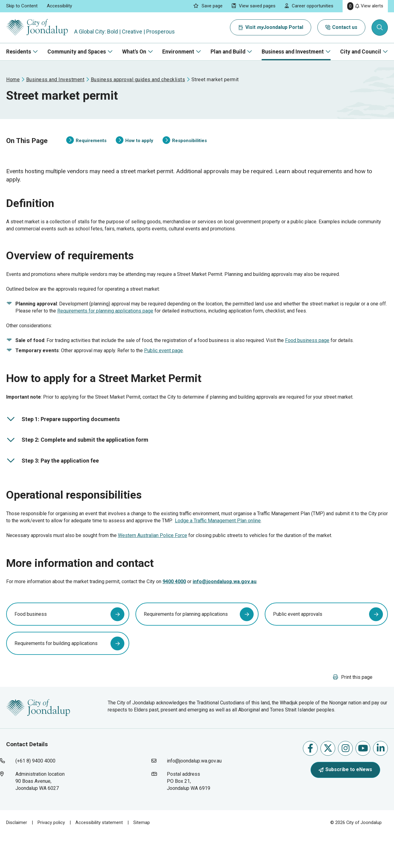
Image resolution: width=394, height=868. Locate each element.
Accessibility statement (99, 855)
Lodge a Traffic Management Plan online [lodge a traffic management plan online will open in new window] (218, 542)
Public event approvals (298, 643)
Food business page (307, 353)
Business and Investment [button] (293, 52)
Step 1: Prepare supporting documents (63, 436)
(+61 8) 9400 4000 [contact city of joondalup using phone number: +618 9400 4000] (35, 794)
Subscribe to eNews (345, 803)
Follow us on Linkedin (381, 781)
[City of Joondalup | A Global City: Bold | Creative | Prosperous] (38, 28)
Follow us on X (328, 781)
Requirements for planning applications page (105, 323)
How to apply (135, 145)
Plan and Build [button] (228, 52)
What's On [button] (134, 52)
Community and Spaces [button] (77, 52)
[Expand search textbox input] (380, 28)
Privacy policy (51, 855)
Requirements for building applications (56, 673)
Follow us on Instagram (346, 781)
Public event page (163, 363)
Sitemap (142, 855)
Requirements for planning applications (186, 643)
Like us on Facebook (310, 781)
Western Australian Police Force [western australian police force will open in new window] (153, 556)
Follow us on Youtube (363, 781)
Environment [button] (178, 52)
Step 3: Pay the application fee (52, 478)
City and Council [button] (361, 52)
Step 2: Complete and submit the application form (77, 457)
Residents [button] (19, 52)
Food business (31, 643)
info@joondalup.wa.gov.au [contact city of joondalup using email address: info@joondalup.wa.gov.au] (194, 794)
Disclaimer (17, 855)
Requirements (86, 145)
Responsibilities (185, 145)
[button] (353, 710)
